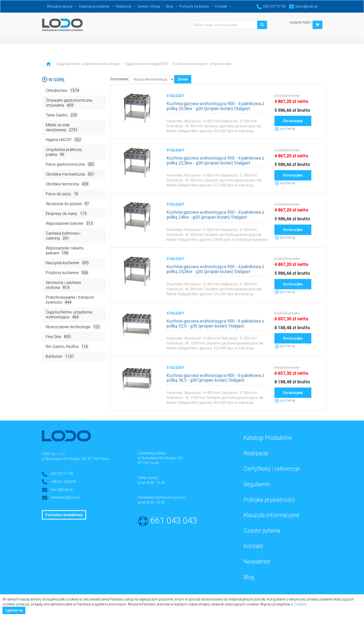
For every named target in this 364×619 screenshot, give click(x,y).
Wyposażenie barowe (70, 223)
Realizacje (123, 6)
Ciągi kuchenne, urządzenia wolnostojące (88, 64)
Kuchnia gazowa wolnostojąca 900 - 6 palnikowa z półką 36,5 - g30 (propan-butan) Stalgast (215, 378)
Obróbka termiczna (68, 184)
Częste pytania (262, 531)
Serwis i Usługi (149, 6)
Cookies (300, 604)
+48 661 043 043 (63, 482)
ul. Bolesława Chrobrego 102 (160, 458)
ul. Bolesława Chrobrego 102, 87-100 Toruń (75, 459)
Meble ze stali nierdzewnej (62, 128)
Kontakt (221, 6)
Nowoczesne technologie (73, 327)
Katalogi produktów (94, 6)
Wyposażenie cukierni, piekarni (65, 251)
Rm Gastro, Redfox (67, 346)
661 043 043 (174, 521)
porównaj (285, 129)
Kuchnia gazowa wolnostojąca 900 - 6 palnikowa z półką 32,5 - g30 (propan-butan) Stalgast (215, 323)
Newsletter (257, 562)
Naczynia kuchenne (68, 263)
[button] (317, 25)
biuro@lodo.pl (303, 6)
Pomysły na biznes (194, 6)
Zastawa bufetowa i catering (63, 236)
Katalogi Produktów (268, 438)
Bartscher (60, 356)
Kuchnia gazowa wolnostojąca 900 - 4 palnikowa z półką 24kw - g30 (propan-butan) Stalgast (215, 215)
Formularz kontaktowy (64, 515)
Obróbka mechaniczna (71, 174)
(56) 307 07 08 (271, 6)
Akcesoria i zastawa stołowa (63, 285)
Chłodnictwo (63, 90)
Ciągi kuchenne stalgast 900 (147, 64)
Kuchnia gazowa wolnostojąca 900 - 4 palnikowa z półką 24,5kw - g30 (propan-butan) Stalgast (215, 269)
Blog (170, 6)
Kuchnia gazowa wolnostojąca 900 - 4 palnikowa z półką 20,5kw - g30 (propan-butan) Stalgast (215, 106)
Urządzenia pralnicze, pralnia (64, 152)
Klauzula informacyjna (271, 515)
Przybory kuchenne (67, 272)
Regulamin (257, 484)
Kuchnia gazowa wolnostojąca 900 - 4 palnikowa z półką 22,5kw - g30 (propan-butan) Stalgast (215, 160)
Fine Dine (59, 336)
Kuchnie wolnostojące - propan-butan (202, 64)
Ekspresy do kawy (67, 213)
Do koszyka (293, 121)
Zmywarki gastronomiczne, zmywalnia (69, 103)
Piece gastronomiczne (71, 164)
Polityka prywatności (269, 500)
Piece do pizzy (63, 194)
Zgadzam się (14, 610)
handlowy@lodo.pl (65, 497)
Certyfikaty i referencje (272, 469)
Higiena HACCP (64, 139)
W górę (53, 80)
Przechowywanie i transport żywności (70, 300)
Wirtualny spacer (60, 6)
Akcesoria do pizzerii (68, 204)
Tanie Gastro (62, 115)
